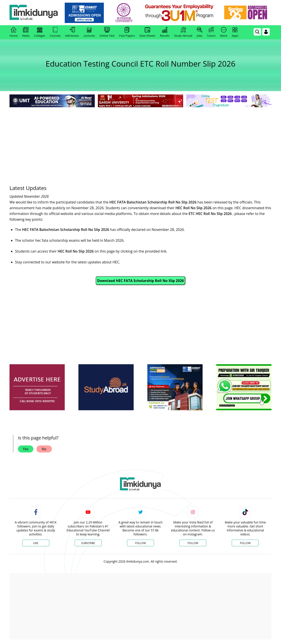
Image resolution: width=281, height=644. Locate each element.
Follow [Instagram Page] (193, 543)
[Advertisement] (140, 142)
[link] (84, 13)
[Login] (266, 32)
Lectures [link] (89, 32)
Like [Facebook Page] (36, 543)
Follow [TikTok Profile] (245, 543)
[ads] (37, 387)
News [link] (26, 32)
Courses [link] (55, 32)
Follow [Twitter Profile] (140, 543)
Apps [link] (235, 32)
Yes (26, 449)
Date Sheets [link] (147, 32)
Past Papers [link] (127, 32)
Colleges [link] (40, 32)
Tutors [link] (211, 32)
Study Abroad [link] (183, 32)
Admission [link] (72, 32)
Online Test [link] (107, 32)
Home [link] (14, 32)
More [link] (224, 32)
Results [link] (165, 32)
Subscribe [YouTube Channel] (88, 543)
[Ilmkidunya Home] (34, 13)
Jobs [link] (200, 32)
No (44, 449)
